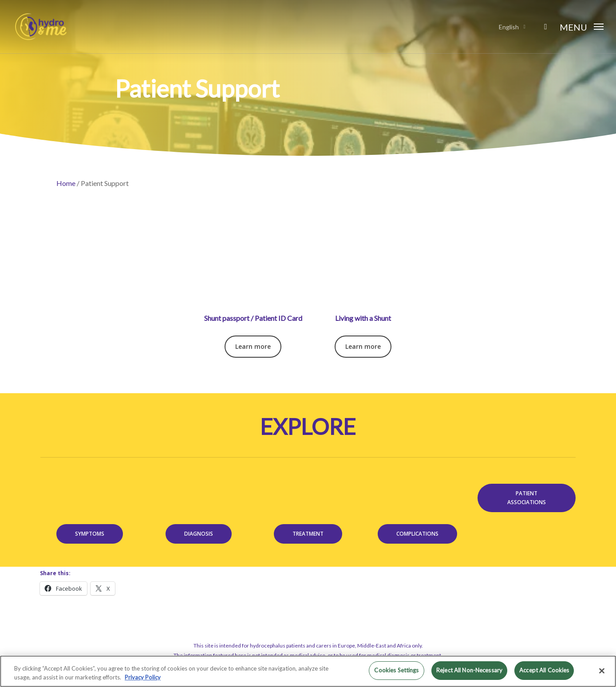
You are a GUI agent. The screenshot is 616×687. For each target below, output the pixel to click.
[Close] (602, 671)
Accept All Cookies (544, 670)
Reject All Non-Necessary (469, 670)
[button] (582, 27)
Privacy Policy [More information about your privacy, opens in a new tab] (143, 677)
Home (66, 183)
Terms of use (290, 651)
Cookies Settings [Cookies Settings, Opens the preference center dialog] (396, 670)
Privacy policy (325, 651)
